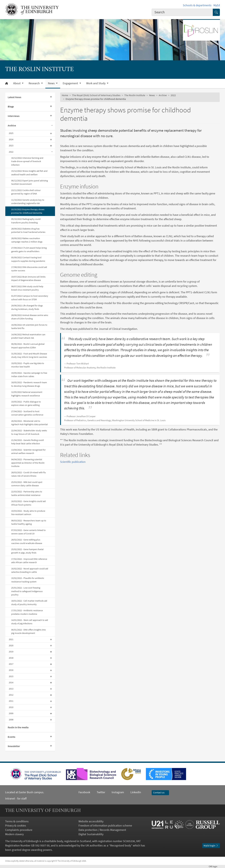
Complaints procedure (19, 830)
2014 (11, 682)
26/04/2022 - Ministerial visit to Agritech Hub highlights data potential (30, 423)
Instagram (118, 792)
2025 (11, 133)
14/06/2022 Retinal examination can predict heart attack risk (28, 336)
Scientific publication (73, 462)
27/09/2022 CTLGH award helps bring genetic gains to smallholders (29, 249)
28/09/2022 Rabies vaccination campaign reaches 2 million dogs (27, 240)
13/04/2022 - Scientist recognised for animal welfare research (28, 451)
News (152, 95)
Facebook (84, 792)
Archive (12, 125)
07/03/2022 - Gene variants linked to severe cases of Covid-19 (28, 532)
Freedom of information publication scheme (105, 825)
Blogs (11, 106)
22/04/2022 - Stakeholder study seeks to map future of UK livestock (29, 432)
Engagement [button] (71, 83)
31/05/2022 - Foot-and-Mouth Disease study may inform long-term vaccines (29, 355)
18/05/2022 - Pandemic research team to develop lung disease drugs (29, 384)
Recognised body (121, 845)
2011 (11, 701)
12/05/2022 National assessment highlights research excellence (27, 394)
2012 (11, 695)
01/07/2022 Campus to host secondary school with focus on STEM (30, 298)
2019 (11, 652)
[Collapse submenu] (52, 126)
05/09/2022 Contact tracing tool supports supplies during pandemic (28, 259)
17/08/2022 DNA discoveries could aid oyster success (29, 269)
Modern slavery (14, 834)
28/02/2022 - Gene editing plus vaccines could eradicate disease (27, 541)
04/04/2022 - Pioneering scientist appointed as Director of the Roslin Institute (28, 463)
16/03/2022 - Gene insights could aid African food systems (28, 503)
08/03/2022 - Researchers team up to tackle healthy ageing (29, 522)
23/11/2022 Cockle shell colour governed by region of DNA (26, 192)
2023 (11, 146)
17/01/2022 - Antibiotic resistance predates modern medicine (27, 612)
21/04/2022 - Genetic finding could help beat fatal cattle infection (28, 442)
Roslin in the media (18, 727)
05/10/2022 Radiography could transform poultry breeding (26, 221)
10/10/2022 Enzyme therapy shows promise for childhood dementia (28, 211)
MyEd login (211, 845)
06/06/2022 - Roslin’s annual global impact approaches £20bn (28, 346)
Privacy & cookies (16, 825)
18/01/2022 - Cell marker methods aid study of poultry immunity (29, 602)
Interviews (14, 116)
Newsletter (14, 746)
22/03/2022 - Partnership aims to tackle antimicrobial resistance (27, 493)
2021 (11, 639)
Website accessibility (91, 821)
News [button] (52, 83)
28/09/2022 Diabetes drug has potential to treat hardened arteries (28, 230)
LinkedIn (133, 792)
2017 (11, 664)
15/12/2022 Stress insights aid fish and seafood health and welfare (29, 173)
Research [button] (34, 83)
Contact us (160, 792)
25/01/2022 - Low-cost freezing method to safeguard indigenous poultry (27, 591)
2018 (11, 658)
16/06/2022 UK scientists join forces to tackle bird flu (29, 327)
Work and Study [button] (96, 83)
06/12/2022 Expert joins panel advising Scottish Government (30, 182)
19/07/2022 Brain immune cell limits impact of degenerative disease (28, 278)
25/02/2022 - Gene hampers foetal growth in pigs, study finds (27, 551)
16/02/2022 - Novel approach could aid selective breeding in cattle (30, 570)
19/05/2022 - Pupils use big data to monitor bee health (28, 365)
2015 (11, 676)
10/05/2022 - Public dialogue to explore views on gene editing (26, 403)
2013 (11, 689)
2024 (11, 139)
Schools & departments (197, 5)
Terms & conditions (17, 821)
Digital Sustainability (91, 834)
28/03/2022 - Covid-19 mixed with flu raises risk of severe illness (29, 474)
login (214, 866)
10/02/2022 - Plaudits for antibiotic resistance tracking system (28, 580)
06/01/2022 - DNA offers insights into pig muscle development (29, 631)
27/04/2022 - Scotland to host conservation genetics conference (27, 413)
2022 (11, 152)
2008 (11, 720)
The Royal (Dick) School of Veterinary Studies (96, 95)
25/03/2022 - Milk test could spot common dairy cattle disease (27, 484)
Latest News (14, 97)
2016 (11, 670)
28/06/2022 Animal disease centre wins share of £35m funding (30, 317)
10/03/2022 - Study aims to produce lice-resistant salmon (28, 513)
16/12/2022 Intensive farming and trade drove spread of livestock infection (27, 161)
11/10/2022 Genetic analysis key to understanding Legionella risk (28, 202)
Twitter (101, 792)
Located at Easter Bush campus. (25, 792)
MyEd (217, 5)
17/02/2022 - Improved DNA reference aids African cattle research (29, 561)
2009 (11, 713)
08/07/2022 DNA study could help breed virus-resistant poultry (27, 288)
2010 (11, 707)
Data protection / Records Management (102, 830)
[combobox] (182, 12)
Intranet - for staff (16, 798)
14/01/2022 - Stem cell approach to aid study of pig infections (30, 622)
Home (65, 95)
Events (11, 737)
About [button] (17, 83)
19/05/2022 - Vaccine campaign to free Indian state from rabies (29, 375)
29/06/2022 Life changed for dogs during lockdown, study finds (27, 307)
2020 (11, 645)
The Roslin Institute (135, 95)
